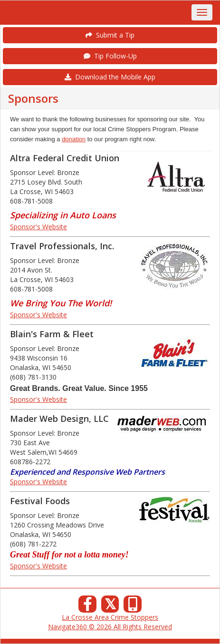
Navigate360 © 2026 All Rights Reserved (110, 627)
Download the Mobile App (110, 77)
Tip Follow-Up (110, 56)
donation (74, 139)
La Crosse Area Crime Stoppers (110, 617)
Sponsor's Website (38, 227)
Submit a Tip (110, 35)
